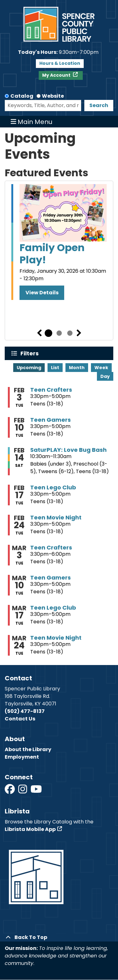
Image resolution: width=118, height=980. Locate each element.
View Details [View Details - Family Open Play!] (42, 293)
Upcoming (29, 368)
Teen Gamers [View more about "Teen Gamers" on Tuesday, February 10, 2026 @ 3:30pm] (51, 420)
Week (101, 368)
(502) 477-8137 (25, 711)
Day (105, 376)
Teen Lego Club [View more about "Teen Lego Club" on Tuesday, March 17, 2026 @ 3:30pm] (53, 608)
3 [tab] (70, 333)
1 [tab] (48, 333)
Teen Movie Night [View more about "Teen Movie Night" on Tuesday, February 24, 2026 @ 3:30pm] (56, 518)
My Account (57, 75)
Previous (39, 333)
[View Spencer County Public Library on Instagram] (23, 791)
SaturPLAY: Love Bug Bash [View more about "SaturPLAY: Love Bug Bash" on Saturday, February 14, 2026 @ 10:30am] (68, 450)
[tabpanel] (59, 242)
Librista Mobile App (30, 829)
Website (53, 96)
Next (79, 333)
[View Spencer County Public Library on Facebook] (10, 791)
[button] (58, 52)
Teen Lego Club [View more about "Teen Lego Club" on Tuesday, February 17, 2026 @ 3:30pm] (53, 487)
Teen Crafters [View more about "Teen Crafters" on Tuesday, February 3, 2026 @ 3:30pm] (51, 390)
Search (99, 105)
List (55, 368)
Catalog (22, 96)
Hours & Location (60, 63)
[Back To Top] (59, 937)
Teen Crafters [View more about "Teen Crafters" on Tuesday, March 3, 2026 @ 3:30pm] (51, 548)
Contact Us (20, 719)
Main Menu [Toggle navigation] (32, 122)
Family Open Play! (52, 254)
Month (77, 368)
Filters (31, 353)
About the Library (28, 749)
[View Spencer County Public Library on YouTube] (36, 791)
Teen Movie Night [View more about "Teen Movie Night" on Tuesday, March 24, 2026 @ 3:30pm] (56, 638)
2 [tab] (59, 333)
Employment (22, 757)
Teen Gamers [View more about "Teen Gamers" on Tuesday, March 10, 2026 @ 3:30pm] (51, 578)
